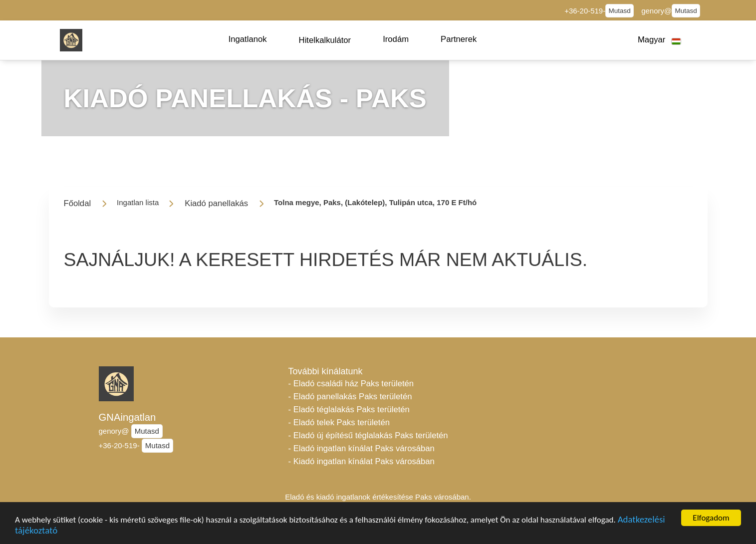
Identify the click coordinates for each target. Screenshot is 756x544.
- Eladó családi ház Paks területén (351, 384)
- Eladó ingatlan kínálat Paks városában (362, 448)
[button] (248, 39)
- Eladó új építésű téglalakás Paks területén (368, 435)
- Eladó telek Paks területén (339, 422)
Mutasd (620, 11)
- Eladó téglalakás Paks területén (349, 409)
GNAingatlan (127, 417)
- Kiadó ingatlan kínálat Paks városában (362, 461)
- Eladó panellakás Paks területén (350, 397)
